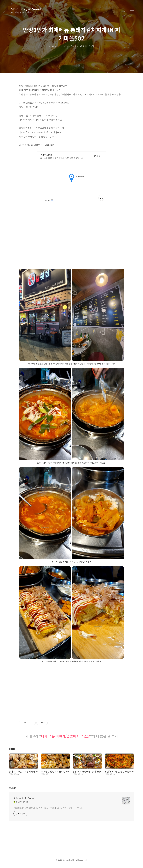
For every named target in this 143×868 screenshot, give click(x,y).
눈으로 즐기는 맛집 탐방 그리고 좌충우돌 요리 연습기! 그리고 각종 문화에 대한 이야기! (48, 808)
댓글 (12, 788)
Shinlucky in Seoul (25, 9)
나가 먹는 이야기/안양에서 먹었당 (65, 736)
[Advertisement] (71, 689)
